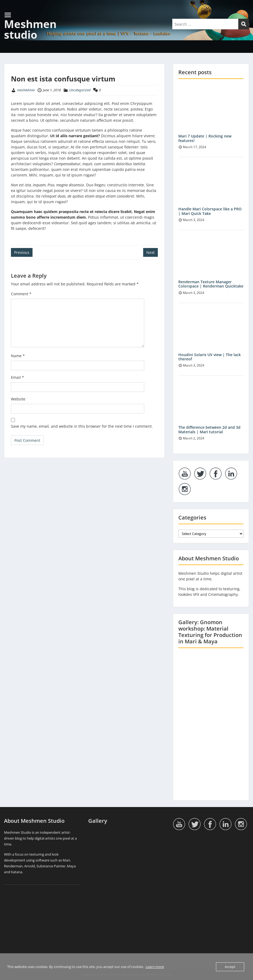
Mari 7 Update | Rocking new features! (205, 138)
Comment (21, 294)
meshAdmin (26, 90)
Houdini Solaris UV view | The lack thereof (210, 357)
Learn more (155, 967)
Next (150, 252)
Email (17, 377)
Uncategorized (80, 90)
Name (18, 356)
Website (18, 399)
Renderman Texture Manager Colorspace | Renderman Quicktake (211, 284)
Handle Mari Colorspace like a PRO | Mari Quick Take (210, 211)
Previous (22, 252)
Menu (10, 15)
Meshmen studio (30, 29)
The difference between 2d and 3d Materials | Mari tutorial (209, 430)
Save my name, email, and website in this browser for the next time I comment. (82, 426)
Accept (230, 967)
